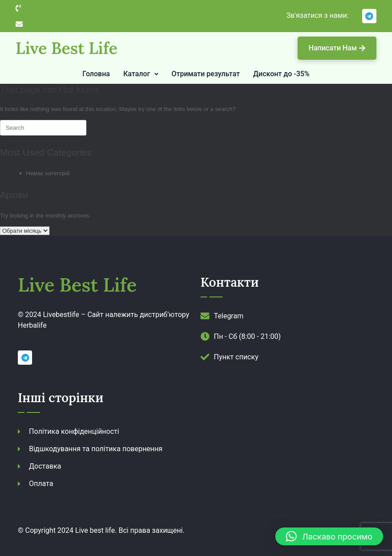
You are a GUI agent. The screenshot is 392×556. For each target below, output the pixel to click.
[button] (329, 536)
